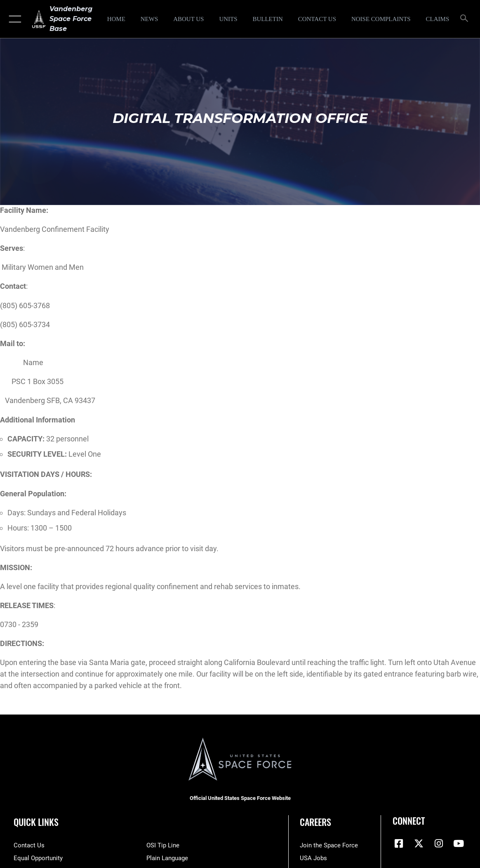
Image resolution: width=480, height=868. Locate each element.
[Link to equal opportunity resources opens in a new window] (38, 858)
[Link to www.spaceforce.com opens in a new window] (329, 845)
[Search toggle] (465, 19)
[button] (13, 19)
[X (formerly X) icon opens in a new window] (419, 844)
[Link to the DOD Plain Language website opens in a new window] (167, 858)
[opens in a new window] (381, 19)
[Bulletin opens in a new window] (268, 19)
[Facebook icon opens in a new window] (399, 844)
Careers (315, 822)
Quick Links (36, 822)
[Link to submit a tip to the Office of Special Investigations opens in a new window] (163, 845)
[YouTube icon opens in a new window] (459, 844)
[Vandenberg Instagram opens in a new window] (439, 844)
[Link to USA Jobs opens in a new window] (313, 858)
